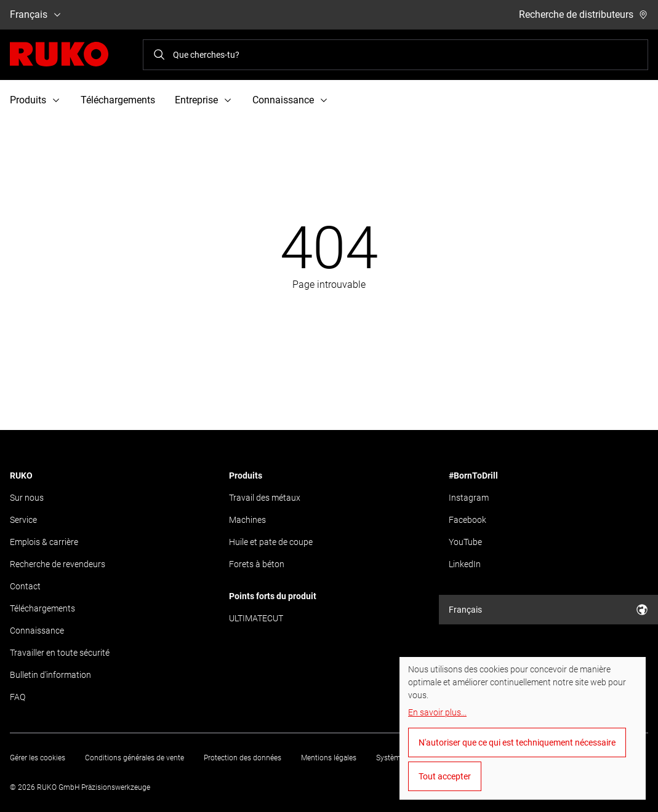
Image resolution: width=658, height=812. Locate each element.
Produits (246, 476)
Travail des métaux (265, 498)
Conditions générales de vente (134, 758)
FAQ (18, 697)
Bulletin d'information (50, 675)
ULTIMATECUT (256, 618)
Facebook (467, 520)
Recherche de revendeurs (58, 564)
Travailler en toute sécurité (60, 653)
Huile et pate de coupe (271, 542)
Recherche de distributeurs (584, 14)
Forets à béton (257, 564)
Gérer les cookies (38, 758)
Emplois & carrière (44, 542)
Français (36, 14)
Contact (25, 586)
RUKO (21, 476)
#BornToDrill (473, 476)
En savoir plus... (437, 712)
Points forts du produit (273, 596)
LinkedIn (465, 564)
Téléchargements (118, 100)
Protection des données (243, 758)
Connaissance (37, 631)
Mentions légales (329, 758)
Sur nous (27, 498)
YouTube (465, 542)
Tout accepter (445, 776)
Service (23, 520)
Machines (247, 520)
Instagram (469, 498)
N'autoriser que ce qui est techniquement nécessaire (517, 742)
